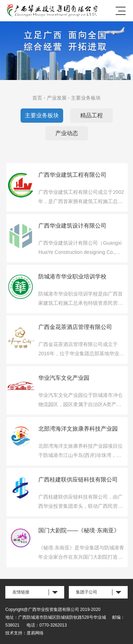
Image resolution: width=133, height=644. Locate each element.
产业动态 (67, 133)
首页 (37, 98)
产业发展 (57, 98)
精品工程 (92, 115)
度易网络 (35, 633)
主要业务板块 (86, 98)
